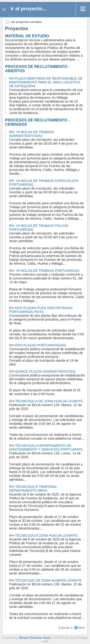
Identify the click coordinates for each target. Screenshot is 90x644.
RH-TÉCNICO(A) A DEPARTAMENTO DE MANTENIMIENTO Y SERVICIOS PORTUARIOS (46, 448)
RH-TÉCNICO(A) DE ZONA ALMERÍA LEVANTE (45, 580)
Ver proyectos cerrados (24, 22)
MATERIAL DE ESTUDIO (27, 36)
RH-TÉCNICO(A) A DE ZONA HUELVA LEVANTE (46, 401)
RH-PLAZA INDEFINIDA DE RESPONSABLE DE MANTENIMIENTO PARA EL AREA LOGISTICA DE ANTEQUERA (46, 82)
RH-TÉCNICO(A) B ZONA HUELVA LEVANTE (43, 535)
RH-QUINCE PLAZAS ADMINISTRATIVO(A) (42, 371)
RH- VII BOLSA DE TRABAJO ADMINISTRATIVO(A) (32, 134)
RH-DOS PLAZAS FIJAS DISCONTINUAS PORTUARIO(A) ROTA (41, 310)
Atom (81, 628)
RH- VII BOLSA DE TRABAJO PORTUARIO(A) (44, 271)
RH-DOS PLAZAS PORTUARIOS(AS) (38, 345)
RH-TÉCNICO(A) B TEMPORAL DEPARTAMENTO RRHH (33, 489)
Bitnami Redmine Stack (35, 638)
